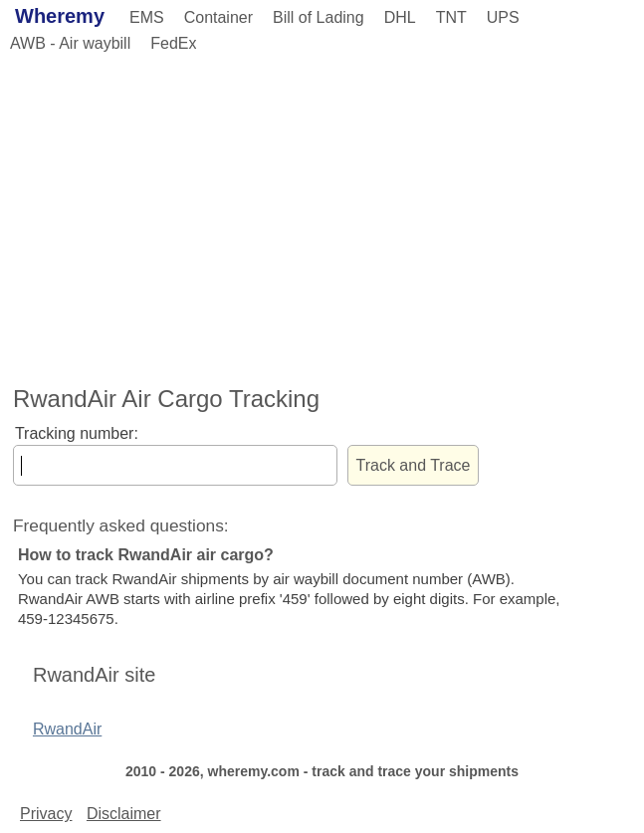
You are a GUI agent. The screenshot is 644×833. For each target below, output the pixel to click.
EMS (147, 17)
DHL (400, 17)
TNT (451, 17)
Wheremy (60, 16)
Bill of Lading (319, 17)
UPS (503, 17)
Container (218, 17)
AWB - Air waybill (70, 43)
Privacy (46, 814)
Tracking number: (77, 433)
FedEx (173, 43)
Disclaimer (124, 814)
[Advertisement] (322, 216)
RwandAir (67, 729)
